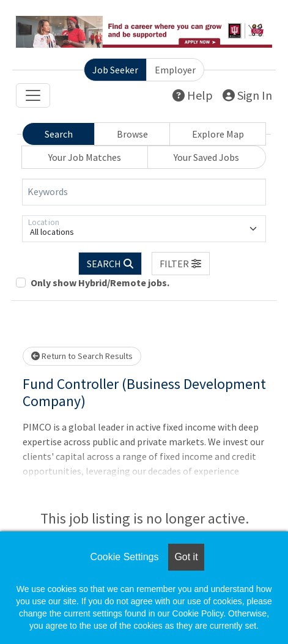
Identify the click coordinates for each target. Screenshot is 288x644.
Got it (186, 557)
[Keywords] (144, 192)
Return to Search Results (82, 356)
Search (59, 134)
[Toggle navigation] (33, 95)
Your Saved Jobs (206, 157)
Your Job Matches (85, 157)
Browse (132, 134)
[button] (181, 264)
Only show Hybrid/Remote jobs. (100, 283)
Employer (175, 70)
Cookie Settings (124, 557)
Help (193, 95)
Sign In (247, 95)
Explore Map (218, 134)
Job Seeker (115, 70)
